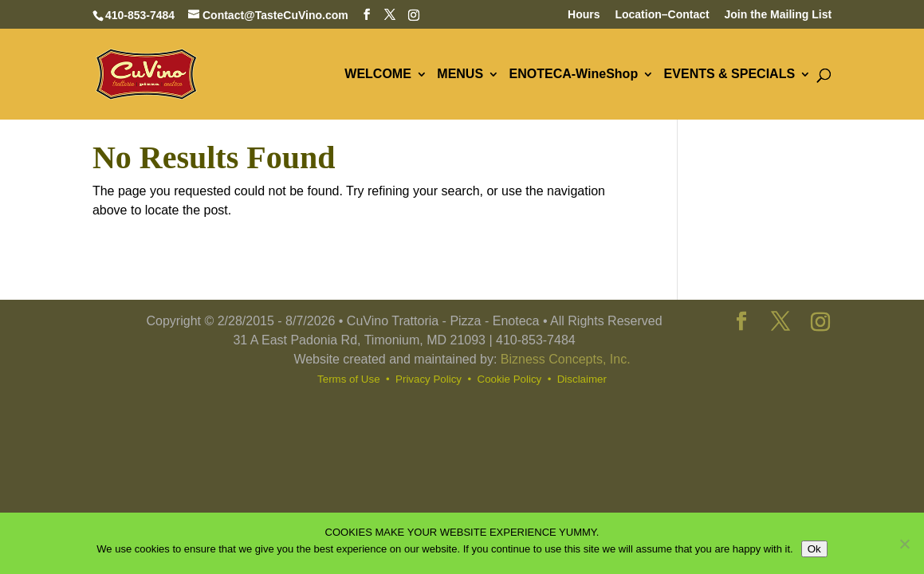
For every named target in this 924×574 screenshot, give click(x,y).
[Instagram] (414, 15)
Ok (814, 549)
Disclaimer (582, 379)
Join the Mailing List (779, 15)
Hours (584, 15)
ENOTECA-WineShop (574, 75)
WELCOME (378, 75)
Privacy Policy (429, 379)
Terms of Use (349, 379)
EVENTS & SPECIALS (729, 75)
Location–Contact (662, 15)
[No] (904, 544)
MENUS (460, 75)
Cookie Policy (510, 379)
